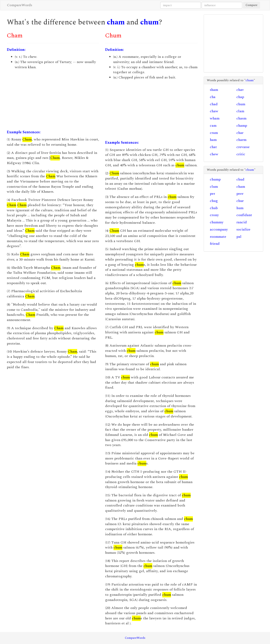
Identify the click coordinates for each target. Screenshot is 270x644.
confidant (244, 215)
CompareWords (20, 5)
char (240, 133)
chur (240, 201)
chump (215, 179)
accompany (219, 229)
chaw (214, 111)
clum (214, 187)
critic (241, 154)
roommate (218, 237)
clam (240, 111)
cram (214, 133)
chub (214, 208)
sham (214, 90)
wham (215, 118)
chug (214, 201)
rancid (242, 222)
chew (214, 154)
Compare (252, 5)
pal (239, 237)
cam (213, 126)
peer (240, 194)
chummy (217, 222)
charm (241, 140)
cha (213, 97)
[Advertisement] (53, 100)
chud (240, 179)
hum (240, 208)
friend (215, 244)
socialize (243, 229)
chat (213, 147)
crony (214, 215)
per (212, 194)
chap (240, 97)
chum (149, 22)
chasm (241, 118)
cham (116, 22)
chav (240, 90)
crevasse (243, 147)
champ (242, 126)
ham (213, 140)
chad (214, 104)
